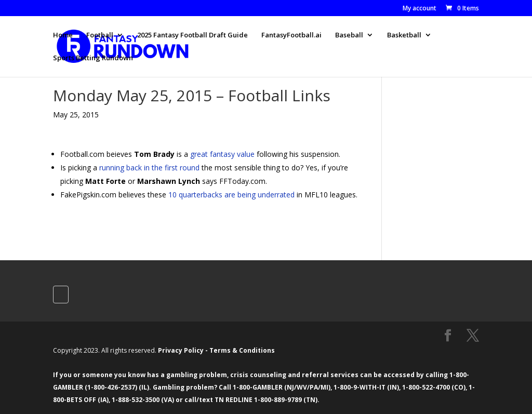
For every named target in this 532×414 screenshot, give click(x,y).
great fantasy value (222, 154)
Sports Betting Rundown (93, 58)
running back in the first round (149, 168)
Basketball (404, 35)
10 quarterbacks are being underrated (231, 195)
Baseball (349, 35)
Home (63, 35)
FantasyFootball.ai (291, 35)
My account (420, 9)
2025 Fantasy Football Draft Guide (192, 35)
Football (100, 35)
